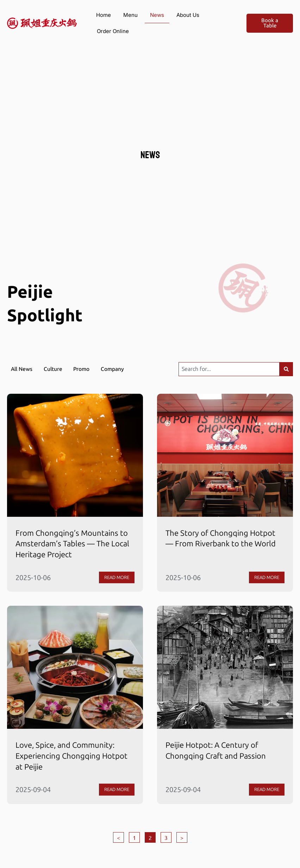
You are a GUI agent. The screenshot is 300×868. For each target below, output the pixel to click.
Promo (85, 369)
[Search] (286, 369)
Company (117, 369)
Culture (55, 369)
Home (104, 15)
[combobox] (228, 369)
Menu (130, 15)
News (157, 15)
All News (22, 369)
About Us (188, 15)
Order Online (113, 31)
